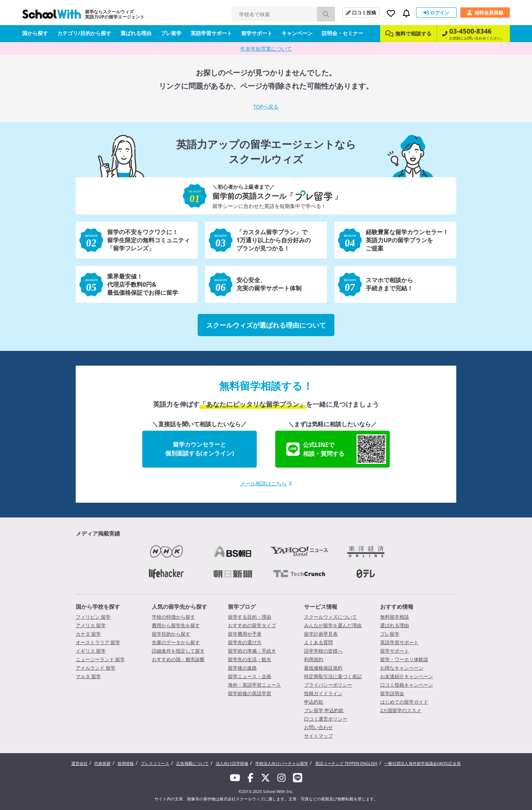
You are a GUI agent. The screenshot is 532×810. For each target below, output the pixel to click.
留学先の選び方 (245, 642)
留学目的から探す (171, 634)
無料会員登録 (485, 13)
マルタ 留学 (88, 676)
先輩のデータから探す (176, 642)
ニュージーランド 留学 (100, 659)
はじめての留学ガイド (404, 702)
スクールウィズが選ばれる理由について (266, 325)
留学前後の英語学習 (250, 693)
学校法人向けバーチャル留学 (282, 763)
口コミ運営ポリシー (326, 719)
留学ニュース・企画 (250, 676)
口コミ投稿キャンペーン (407, 685)
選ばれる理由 (136, 33)
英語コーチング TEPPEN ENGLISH (346, 763)
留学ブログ (242, 606)
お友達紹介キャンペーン (407, 676)
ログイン (436, 13)
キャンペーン (297, 33)
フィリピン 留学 (93, 617)
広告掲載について (192, 763)
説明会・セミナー (342, 33)
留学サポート (257, 33)
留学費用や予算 (245, 634)
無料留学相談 (395, 617)
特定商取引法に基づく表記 (333, 676)
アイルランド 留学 (96, 668)
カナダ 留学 (88, 634)
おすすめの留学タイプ (252, 625)
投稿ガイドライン (323, 693)
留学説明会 (392, 693)
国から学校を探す (98, 606)
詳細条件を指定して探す (178, 651)
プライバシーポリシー (328, 685)
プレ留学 (171, 33)
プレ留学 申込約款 (324, 710)
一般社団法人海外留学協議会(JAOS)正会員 (422, 763)
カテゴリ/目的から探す (84, 33)
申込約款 (314, 702)
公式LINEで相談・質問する (336, 449)
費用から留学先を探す (176, 625)
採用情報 (126, 763)
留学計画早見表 (321, 634)
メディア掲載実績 (98, 533)
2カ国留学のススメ (401, 710)
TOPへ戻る (266, 107)
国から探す (35, 33)
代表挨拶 (102, 763)
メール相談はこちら (266, 483)
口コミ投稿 (361, 13)
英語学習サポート (211, 33)
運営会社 (79, 763)
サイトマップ (318, 736)
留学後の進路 (242, 668)
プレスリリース (155, 763)
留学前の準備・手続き (252, 651)
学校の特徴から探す (173, 617)
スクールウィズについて (330, 617)
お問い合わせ (318, 727)
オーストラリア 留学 (98, 642)
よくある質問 (318, 642)
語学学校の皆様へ (323, 651)
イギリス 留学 (91, 651)
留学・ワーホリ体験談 (404, 659)
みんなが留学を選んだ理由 (333, 625)
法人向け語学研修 (232, 763)
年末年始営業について (266, 49)
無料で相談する (408, 33)
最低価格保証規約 (323, 668)
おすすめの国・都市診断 (178, 659)
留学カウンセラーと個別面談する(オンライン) (200, 449)
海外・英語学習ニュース (254, 685)
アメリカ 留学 (91, 625)
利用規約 (314, 659)
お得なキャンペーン (402, 668)
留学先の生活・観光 (250, 659)
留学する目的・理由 (250, 617)
